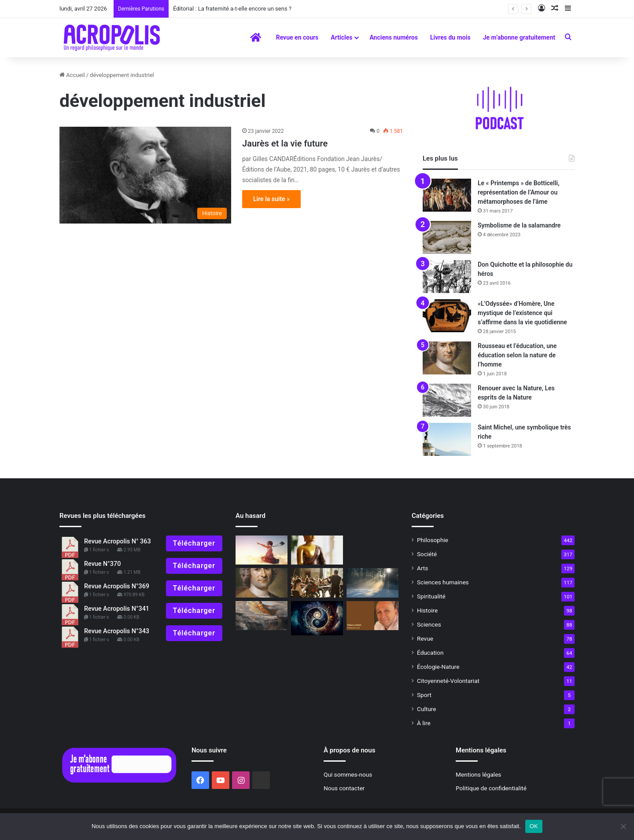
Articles (341, 37)
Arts (422, 568)
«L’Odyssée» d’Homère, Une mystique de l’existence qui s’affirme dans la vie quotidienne (522, 313)
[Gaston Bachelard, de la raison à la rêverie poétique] (372, 583)
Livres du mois (450, 37)
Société (427, 554)
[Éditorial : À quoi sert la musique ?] (317, 583)
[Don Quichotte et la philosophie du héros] (447, 277)
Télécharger (194, 543)
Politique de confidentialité (491, 788)
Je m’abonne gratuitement (519, 37)
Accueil (72, 75)
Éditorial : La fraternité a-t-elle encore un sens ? (232, 9)
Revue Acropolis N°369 (117, 586)
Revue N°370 (102, 564)
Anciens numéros (394, 37)
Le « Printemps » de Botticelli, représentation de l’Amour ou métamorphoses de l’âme (519, 192)
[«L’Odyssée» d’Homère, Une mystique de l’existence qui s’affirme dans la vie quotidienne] (447, 316)
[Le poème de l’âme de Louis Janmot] (262, 616)
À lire (424, 723)
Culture (426, 709)
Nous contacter (344, 788)
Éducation (430, 653)
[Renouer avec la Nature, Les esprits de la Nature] (447, 400)
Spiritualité (431, 596)
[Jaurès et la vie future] (145, 175)
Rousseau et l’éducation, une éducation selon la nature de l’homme (517, 355)
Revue (425, 638)
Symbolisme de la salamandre (519, 225)
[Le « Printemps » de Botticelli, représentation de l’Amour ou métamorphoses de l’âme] (447, 195)
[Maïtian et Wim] (262, 550)
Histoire (427, 610)
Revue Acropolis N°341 (117, 609)
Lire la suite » (271, 199)
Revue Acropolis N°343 (117, 631)
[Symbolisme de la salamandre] (447, 237)
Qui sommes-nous (348, 774)
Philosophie (433, 540)
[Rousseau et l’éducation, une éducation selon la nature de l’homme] (447, 358)
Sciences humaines (443, 582)
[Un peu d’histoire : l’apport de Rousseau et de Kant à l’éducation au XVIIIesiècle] (262, 583)
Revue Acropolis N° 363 (118, 541)
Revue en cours (297, 37)
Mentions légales (478, 774)
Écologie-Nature (438, 667)
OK (534, 826)
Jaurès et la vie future (285, 143)
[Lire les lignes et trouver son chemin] (317, 618)
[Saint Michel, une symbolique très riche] (447, 439)
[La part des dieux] (317, 550)
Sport (424, 695)
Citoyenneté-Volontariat (448, 681)
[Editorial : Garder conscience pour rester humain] (372, 616)
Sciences (429, 624)
